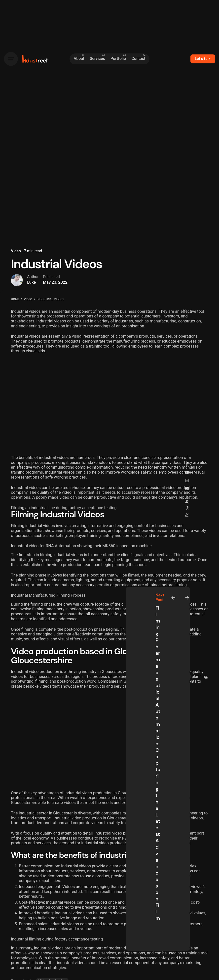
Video (16, 251)
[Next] (187, 598)
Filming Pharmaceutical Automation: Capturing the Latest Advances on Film (158, 763)
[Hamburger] (11, 59)
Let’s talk (203, 59)
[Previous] (173, 598)
